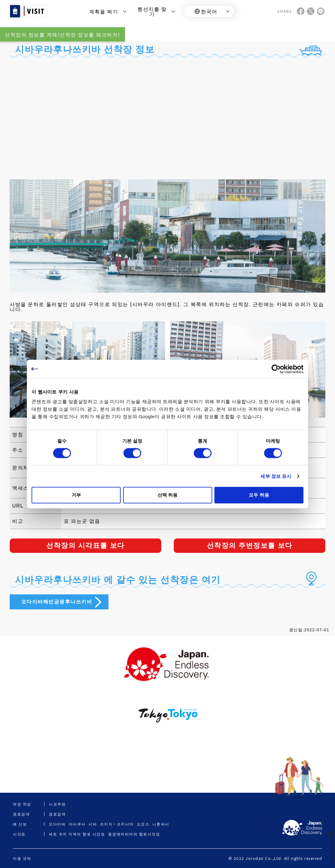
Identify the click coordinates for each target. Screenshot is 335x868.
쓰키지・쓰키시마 (117, 824)
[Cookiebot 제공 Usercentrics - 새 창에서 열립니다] (276, 369)
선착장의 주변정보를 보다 (250, 546)
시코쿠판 (57, 804)
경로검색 (57, 814)
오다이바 (57, 824)
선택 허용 (167, 495)
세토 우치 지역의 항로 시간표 (77, 834)
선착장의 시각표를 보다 (85, 546)
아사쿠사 (77, 824)
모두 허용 (259, 495)
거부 (76, 495)
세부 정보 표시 (276, 476)
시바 (93, 824)
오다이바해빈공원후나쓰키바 (57, 602)
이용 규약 (22, 858)
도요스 (143, 824)
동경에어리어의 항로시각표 (134, 834)
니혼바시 (161, 824)
